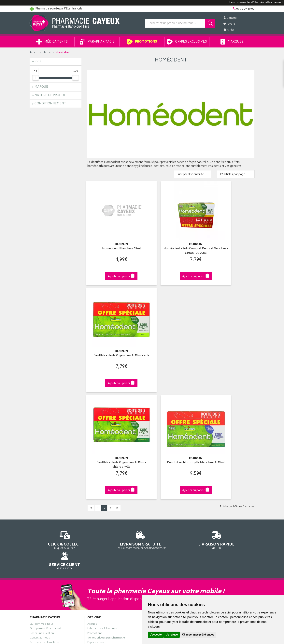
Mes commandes (156, 496)
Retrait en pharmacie (215, 487)
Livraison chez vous (215, 492)
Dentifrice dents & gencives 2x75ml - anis (229, 244)
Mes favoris (152, 506)
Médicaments (52, 42)
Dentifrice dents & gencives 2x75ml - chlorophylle (113, 344)
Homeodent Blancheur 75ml (113, 242)
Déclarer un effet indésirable (105, 519)
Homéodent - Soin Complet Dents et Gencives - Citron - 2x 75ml (171, 244)
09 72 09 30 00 (229, 419)
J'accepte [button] (156, 635)
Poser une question (42, 496)
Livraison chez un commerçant (222, 496)
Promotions (142, 42)
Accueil (34, 53)
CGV (90, 524)
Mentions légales (98, 528)
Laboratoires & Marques (102, 492)
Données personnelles (102, 533)
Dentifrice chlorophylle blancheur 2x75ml (171, 344)
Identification (153, 487)
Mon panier (152, 501)
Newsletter (94, 510)
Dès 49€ (113, 421)
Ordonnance (95, 515)
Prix (38, 62)
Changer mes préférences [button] (198, 635)
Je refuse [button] (172, 635)
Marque (47, 53)
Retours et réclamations (45, 506)
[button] (192, 174)
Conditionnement (50, 104)
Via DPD (171, 419)
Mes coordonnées (156, 492)
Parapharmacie (97, 42)
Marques (232, 42)
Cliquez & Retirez (56, 419)
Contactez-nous (40, 501)
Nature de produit (51, 95)
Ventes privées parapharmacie (106, 501)
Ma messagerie (154, 510)
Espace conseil (97, 506)
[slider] (35, 78)
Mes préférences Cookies (103, 542)
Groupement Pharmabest (45, 492)
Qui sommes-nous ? (43, 487)
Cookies (92, 538)
